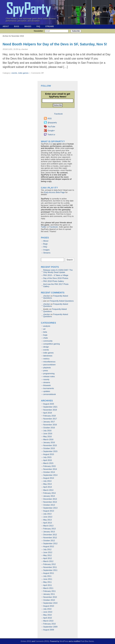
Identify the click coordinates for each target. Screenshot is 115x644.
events (14, 73)
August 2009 (49, 630)
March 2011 (48, 588)
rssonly (46, 379)
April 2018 (48, 413)
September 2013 (50, 508)
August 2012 (49, 546)
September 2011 (50, 570)
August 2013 (49, 511)
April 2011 (48, 585)
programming (49, 373)
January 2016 (49, 442)
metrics (46, 359)
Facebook (54, 227)
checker (47, 296)
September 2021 (50, 407)
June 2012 (48, 552)
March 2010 (48, 621)
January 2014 (49, 496)
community (48, 341)
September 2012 (50, 543)
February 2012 (50, 564)
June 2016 (48, 434)
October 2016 (49, 428)
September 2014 (50, 475)
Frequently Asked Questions (62, 301)
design (46, 347)
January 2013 (49, 532)
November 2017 (50, 419)
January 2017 (49, 422)
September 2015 (50, 451)
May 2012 (47, 555)
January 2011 (49, 594)
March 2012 (48, 561)
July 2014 (47, 481)
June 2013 (48, 517)
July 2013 (47, 514)
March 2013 (48, 526)
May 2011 (47, 582)
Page (55, 192)
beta (45, 332)
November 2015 (50, 445)
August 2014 (49, 478)
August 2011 (49, 573)
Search (70, 260)
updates (47, 391)
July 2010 (47, 609)
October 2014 (49, 472)
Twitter (44, 227)
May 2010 (47, 615)
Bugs (17, 26)
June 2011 (48, 579)
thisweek (47, 385)
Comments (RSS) (42, 641)
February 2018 (50, 416)
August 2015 (49, 454)
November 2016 (50, 425)
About (6, 26)
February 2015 (50, 466)
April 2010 (48, 618)
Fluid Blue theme (87, 641)
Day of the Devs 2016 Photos (56, 278)
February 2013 (50, 529)
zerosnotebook (50, 394)
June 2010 (48, 612)
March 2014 (48, 490)
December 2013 (50, 499)
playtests (47, 368)
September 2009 (50, 627)
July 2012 (47, 549)
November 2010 (50, 597)
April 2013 (48, 523)
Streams (49, 26)
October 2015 (49, 448)
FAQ (38, 26)
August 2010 (49, 606)
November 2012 (50, 538)
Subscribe (76, 31)
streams (47, 382)
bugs (45, 335)
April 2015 (48, 460)
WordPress (64, 641)
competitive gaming (52, 344)
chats (46, 338)
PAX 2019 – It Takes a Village (56, 275)
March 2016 (48, 439)
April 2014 (48, 487)
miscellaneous (49, 362)
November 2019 (50, 410)
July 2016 (47, 431)
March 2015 (48, 463)
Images (28, 26)
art (44, 329)
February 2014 (50, 493)
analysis (47, 326)
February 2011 (50, 591)
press (46, 371)
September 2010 (50, 603)
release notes (49, 376)
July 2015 (47, 457)
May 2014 (47, 484)
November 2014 (50, 469)
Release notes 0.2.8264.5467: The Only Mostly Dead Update (58, 271)
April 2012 (48, 558)
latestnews (48, 356)
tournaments (49, 388)
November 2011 (50, 567)
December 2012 (50, 535)
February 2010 (50, 624)
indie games (23, 73)
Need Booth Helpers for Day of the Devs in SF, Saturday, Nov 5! (55, 44)
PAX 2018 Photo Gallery (54, 281)
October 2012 (49, 541)
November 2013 (50, 502)
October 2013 (49, 505)
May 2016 (47, 436)
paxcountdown (49, 365)
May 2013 (47, 520)
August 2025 (49, 404)
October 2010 (49, 600)
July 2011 (47, 576)
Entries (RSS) (26, 641)
